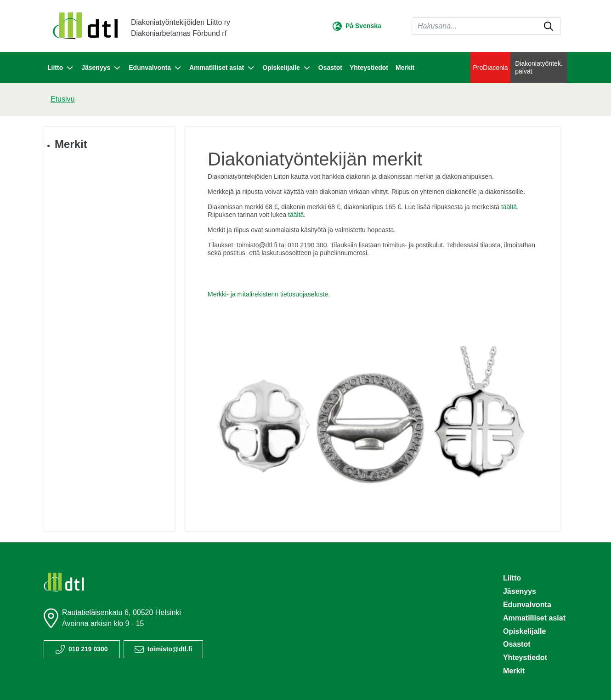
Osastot (330, 68)
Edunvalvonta (527, 605)
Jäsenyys (520, 591)
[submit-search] (549, 26)
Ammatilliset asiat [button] (222, 68)
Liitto (512, 578)
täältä (509, 207)
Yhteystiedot (369, 68)
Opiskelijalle (524, 631)
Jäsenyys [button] (101, 68)
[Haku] (486, 26)
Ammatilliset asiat (534, 618)
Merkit (405, 68)
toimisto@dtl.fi (170, 649)
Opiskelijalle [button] (287, 68)
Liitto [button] (61, 68)
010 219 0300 (88, 649)
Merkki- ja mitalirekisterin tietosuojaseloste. (269, 294)
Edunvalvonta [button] (155, 68)
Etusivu (62, 99)
